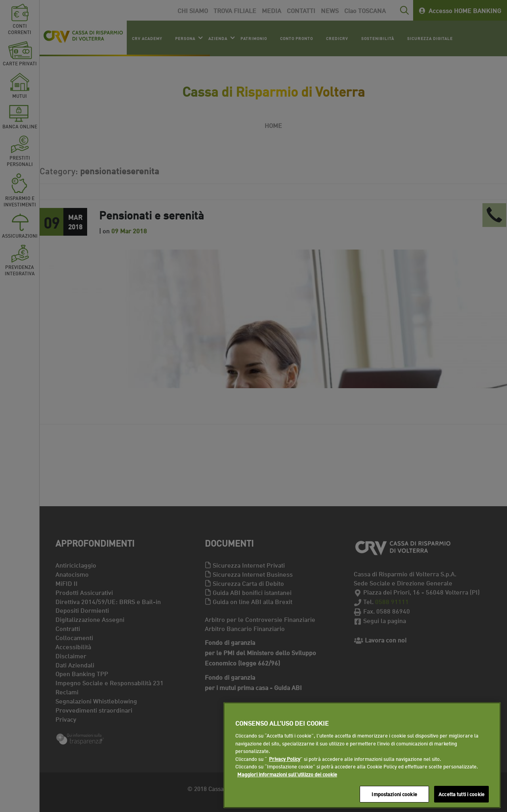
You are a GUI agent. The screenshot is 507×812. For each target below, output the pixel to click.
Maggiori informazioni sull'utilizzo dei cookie (287, 774)
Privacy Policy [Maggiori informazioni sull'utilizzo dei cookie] (285, 759)
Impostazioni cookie (394, 794)
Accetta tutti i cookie (461, 794)
